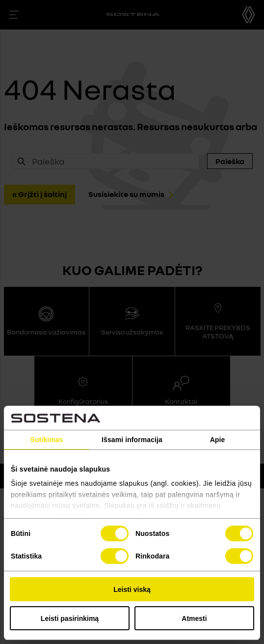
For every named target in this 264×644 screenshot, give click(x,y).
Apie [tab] (218, 440)
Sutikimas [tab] (46, 440)
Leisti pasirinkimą (70, 618)
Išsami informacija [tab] (132, 440)
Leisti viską (132, 589)
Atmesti (194, 618)
